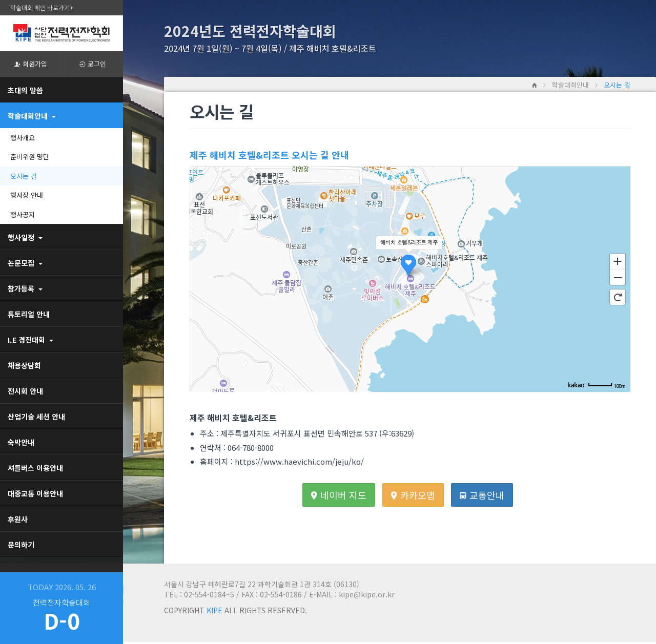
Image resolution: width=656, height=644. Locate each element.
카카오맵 (413, 495)
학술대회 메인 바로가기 (42, 7)
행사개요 (23, 138)
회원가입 (31, 64)
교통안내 (482, 495)
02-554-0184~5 (209, 594)
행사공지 (23, 214)
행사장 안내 (27, 195)
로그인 (93, 64)
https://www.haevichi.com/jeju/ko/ (299, 461)
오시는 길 (24, 176)
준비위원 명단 (30, 157)
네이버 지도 (339, 495)
